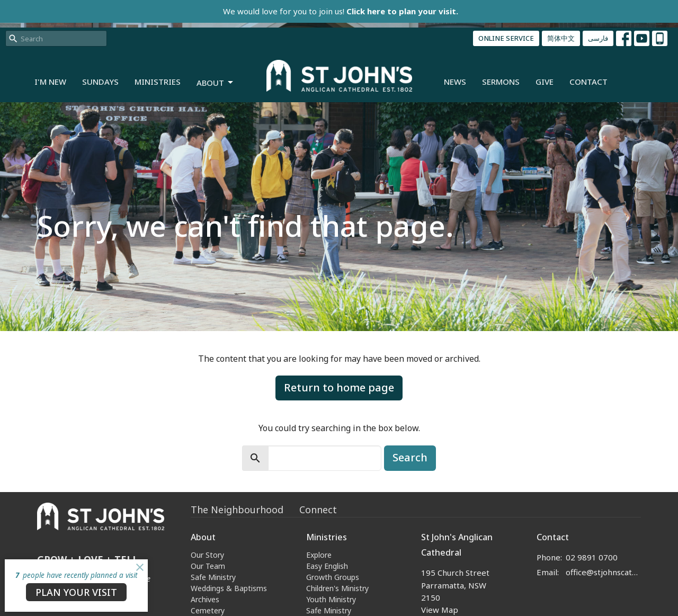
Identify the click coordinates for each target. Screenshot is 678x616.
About (216, 83)
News (455, 82)
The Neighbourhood (237, 510)
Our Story (207, 555)
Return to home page (339, 387)
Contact (588, 82)
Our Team (208, 566)
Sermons (501, 82)
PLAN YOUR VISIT (76, 592)
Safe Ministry (213, 577)
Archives (205, 599)
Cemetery (208, 610)
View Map (440, 610)
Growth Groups (333, 577)
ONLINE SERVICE (506, 38)
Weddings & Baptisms (229, 588)
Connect (318, 510)
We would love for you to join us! (341, 11)
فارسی (598, 38)
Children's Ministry (337, 588)
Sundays (100, 82)
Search (410, 457)
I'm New (50, 82)
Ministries (158, 82)
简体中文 (561, 38)
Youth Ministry (331, 599)
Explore (319, 555)
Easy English (327, 566)
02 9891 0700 (592, 557)
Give (545, 82)
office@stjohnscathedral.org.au (604, 572)
